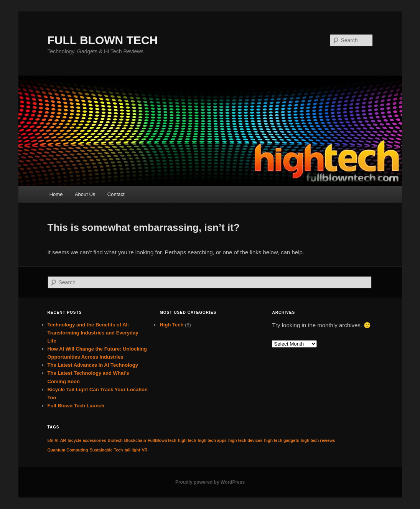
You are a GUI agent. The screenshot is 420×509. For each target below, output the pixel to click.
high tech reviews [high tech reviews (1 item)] (318, 440)
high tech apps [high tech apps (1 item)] (212, 440)
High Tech (171, 325)
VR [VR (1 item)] (145, 450)
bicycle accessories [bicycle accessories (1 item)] (87, 440)
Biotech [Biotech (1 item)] (115, 440)
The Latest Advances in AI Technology (93, 365)
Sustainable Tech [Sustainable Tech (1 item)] (106, 450)
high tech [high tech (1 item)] (187, 440)
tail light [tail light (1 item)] (133, 450)
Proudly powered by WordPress (210, 482)
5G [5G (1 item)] (50, 440)
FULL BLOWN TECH (103, 40)
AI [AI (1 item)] (57, 440)
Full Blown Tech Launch (76, 406)
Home (56, 194)
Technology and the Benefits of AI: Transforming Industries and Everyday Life (93, 333)
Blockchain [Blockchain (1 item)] (135, 440)
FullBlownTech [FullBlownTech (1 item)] (162, 440)
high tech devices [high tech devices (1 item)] (245, 440)
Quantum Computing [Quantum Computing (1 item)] (68, 450)
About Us (85, 194)
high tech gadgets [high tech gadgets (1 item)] (282, 440)
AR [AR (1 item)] (63, 440)
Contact (116, 194)
